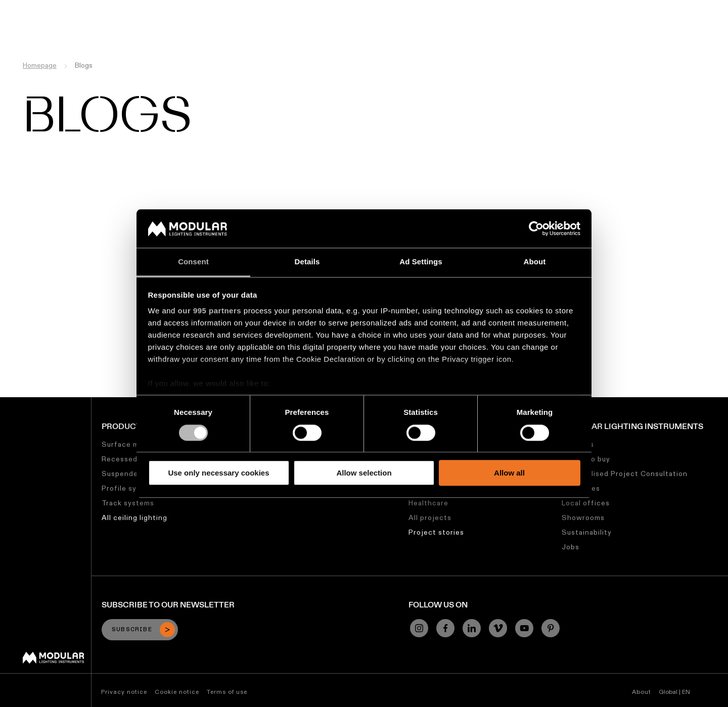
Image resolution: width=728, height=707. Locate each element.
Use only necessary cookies (218, 473)
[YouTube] (524, 628)
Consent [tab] (193, 262)
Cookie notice (177, 692)
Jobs (537, 8)
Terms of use (227, 692)
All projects (430, 517)
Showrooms (583, 517)
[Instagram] (419, 628)
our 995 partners (210, 311)
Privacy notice (124, 692)
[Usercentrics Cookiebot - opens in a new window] (536, 228)
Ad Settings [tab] (421, 262)
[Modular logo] (53, 661)
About (642, 692)
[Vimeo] (498, 628)
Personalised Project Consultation (625, 474)
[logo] (29, 27)
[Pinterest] (551, 628)
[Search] (672, 27)
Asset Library (433, 8)
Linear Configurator (363, 8)
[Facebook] (445, 628)
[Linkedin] (472, 628)
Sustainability (493, 8)
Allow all (509, 473)
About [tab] (535, 262)
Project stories (436, 532)
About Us (572, 8)
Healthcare (428, 503)
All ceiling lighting (134, 517)
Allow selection (364, 473)
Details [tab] (307, 262)
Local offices (586, 503)
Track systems (128, 503)
